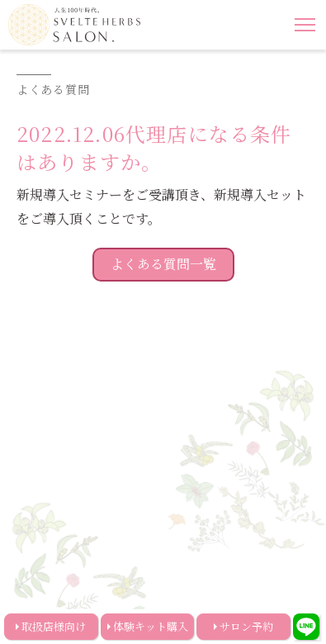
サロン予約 (246, 626)
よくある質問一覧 (163, 264)
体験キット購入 (151, 626)
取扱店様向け (54, 626)
